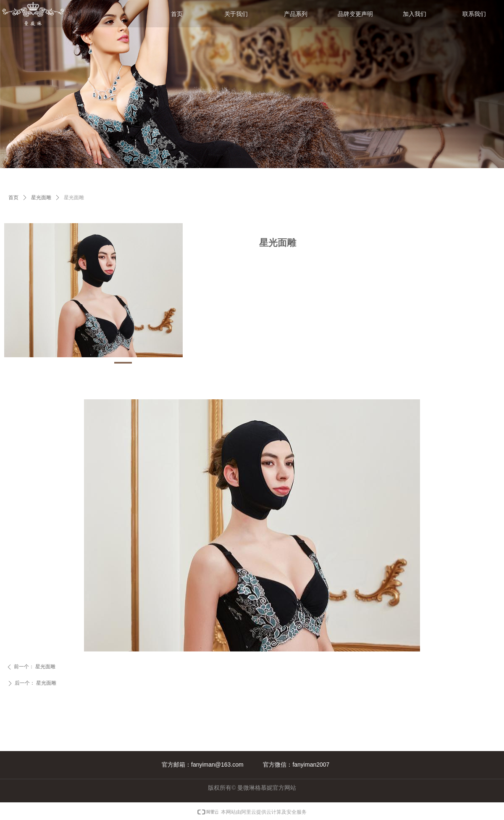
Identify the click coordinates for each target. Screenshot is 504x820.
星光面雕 (41, 198)
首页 (13, 198)
